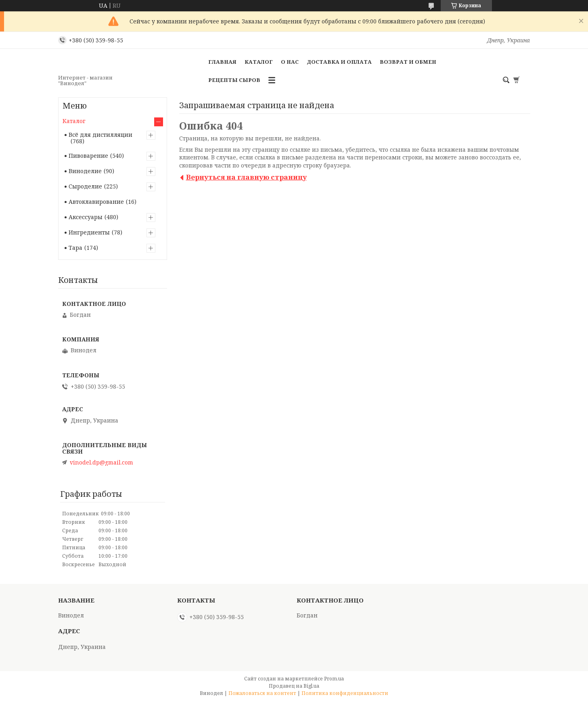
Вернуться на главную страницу (246, 177)
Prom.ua (334, 679)
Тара (75, 248)
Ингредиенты (89, 232)
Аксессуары (86, 217)
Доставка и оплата (339, 62)
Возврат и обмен (408, 62)
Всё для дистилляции (100, 135)
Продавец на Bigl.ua (294, 686)
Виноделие (85, 171)
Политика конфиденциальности (345, 693)
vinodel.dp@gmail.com (101, 462)
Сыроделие (85, 186)
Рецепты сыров (234, 80)
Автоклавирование (96, 202)
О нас (290, 62)
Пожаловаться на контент (262, 693)
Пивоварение (88, 156)
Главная (222, 62)
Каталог (259, 62)
